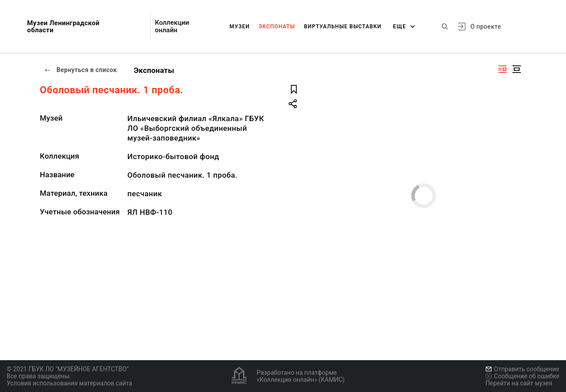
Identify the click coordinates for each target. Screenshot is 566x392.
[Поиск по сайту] (445, 27)
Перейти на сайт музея (519, 383)
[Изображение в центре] (516, 69)
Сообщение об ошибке (522, 376)
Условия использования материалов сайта (69, 383)
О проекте (486, 27)
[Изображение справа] (502, 69)
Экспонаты (277, 27)
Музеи (240, 27)
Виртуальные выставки (342, 27)
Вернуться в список (80, 70)
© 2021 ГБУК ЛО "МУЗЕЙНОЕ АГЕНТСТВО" (68, 369)
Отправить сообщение (522, 369)
